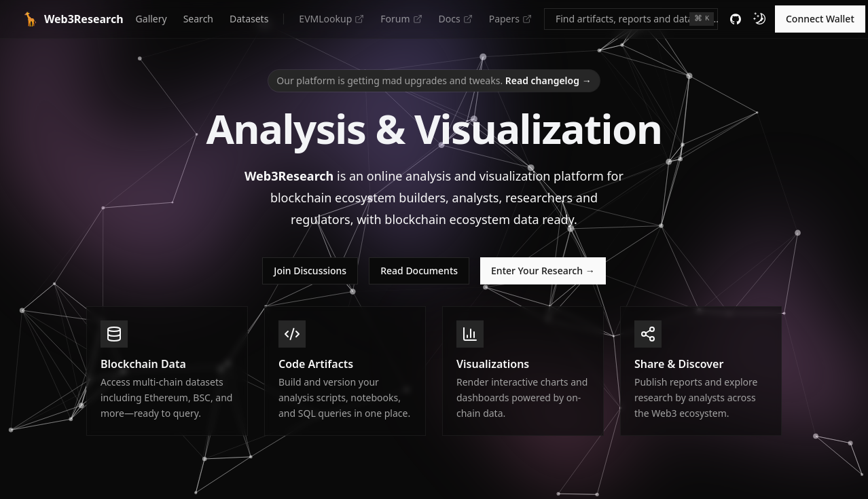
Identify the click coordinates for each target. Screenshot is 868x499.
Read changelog (548, 80)
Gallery (151, 19)
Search (198, 19)
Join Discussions (310, 271)
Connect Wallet (820, 19)
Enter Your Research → (543, 271)
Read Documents (419, 271)
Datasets (249, 19)
